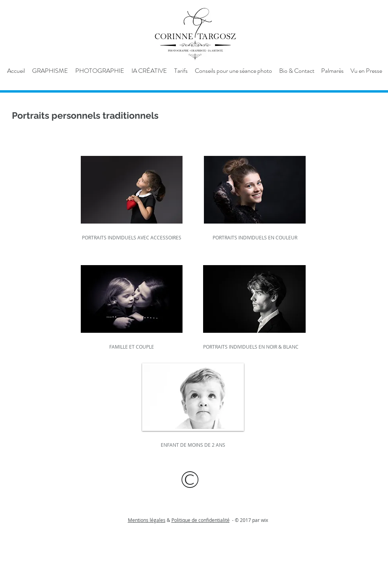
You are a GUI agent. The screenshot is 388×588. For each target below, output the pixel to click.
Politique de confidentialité (201, 520)
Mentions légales (147, 520)
